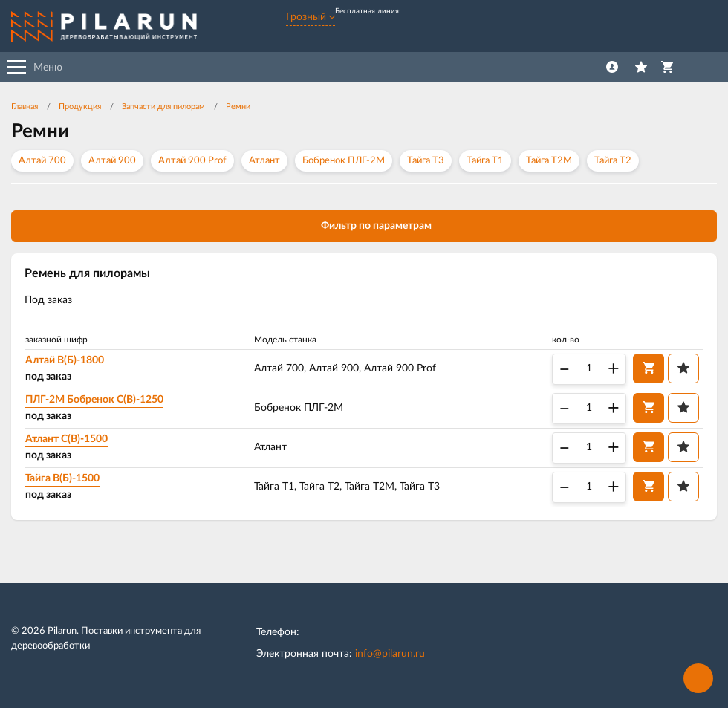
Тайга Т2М (549, 161)
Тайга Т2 (613, 161)
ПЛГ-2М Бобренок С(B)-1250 (94, 400)
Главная (25, 107)
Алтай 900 (112, 161)
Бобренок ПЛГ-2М (344, 161)
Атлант (264, 161)
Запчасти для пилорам (163, 107)
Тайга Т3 (426, 161)
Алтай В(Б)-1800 (65, 360)
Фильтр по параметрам (364, 225)
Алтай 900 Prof (192, 161)
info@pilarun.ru (390, 654)
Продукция (80, 107)
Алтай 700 (42, 161)
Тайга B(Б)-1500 (62, 478)
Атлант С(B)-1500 (66, 439)
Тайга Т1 (485, 161)
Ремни (238, 107)
